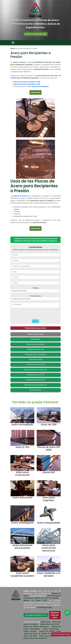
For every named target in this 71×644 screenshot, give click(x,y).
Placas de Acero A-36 (50, 624)
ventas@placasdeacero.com (36, 615)
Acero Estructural (51, 629)
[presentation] (30, 313)
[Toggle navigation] (13, 43)
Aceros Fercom (30, 631)
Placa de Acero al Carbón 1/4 (37, 634)
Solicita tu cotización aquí (36, 34)
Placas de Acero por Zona (36, 328)
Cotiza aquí (35, 92)
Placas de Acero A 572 (49, 636)
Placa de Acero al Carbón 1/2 (35, 638)
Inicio (12, 48)
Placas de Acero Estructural (36, 627)
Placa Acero (46, 622)
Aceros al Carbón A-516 (50, 631)
